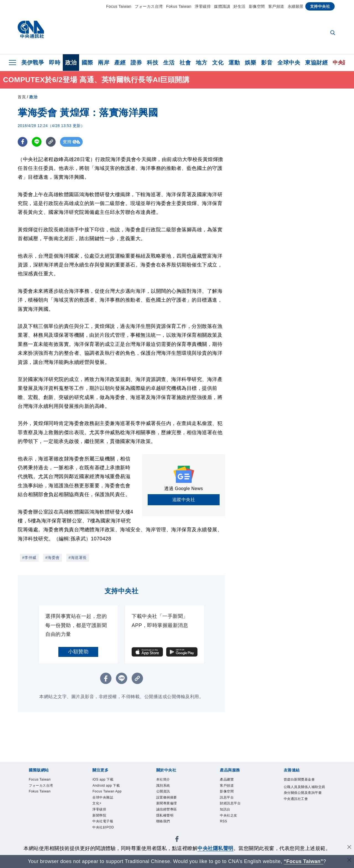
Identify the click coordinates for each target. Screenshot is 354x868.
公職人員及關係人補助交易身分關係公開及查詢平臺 (304, 803)
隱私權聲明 (169, 825)
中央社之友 (233, 825)
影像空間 (257, 6)
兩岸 (104, 63)
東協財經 (316, 63)
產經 (120, 63)
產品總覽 (230, 780)
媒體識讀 (222, 6)
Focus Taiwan (119, 6)
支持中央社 (320, 6)
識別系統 (166, 788)
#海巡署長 (78, 558)
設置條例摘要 (172, 803)
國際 (87, 63)
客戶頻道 (276, 6)
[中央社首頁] (31, 31)
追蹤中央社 (184, 500)
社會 (185, 63)
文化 (218, 63)
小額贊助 (78, 652)
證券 (136, 63)
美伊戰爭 (33, 63)
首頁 (22, 97)
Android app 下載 (112, 788)
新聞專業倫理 (172, 810)
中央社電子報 (108, 840)
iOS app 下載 (108, 780)
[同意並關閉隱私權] (349, 848)
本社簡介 (166, 780)
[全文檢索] (333, 33)
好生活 (240, 6)
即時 (55, 63)
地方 (201, 63)
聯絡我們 (166, 833)
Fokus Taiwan (179, 6)
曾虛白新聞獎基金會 (304, 784)
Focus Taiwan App (108, 799)
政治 (71, 63)
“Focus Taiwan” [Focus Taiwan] (304, 861)
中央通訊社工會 (302, 818)
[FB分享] (23, 142)
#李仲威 (29, 558)
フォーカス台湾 (149, 6)
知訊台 (228, 818)
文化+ (99, 818)
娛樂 (250, 63)
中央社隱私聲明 (215, 848)
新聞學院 (103, 833)
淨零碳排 (203, 6)
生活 (169, 63)
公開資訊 (166, 795)
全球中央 (289, 63)
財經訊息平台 (235, 810)
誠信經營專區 (172, 818)
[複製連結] (51, 142)
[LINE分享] (37, 142)
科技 (153, 63)
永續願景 (296, 6)
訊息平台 (230, 803)
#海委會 (53, 558)
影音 (267, 63)
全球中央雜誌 (108, 810)
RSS (225, 833)
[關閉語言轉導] (349, 861)
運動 (234, 63)
